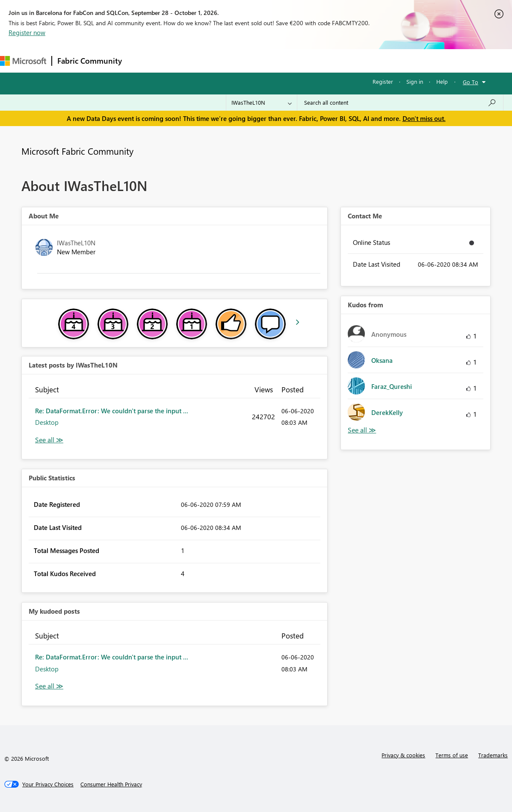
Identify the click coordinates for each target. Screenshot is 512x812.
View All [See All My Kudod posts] (49, 686)
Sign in (415, 81)
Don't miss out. (424, 118)
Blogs (290, 60)
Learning (323, 60)
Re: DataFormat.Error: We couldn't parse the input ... (112, 411)
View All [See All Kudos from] (362, 430)
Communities (252, 60)
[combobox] (400, 103)
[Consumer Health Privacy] (111, 784)
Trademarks (493, 755)
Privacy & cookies (403, 755)
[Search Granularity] (262, 103)
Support (360, 60)
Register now (27, 32)
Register (383, 81)
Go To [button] (471, 82)
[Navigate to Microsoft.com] (23, 61)
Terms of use (452, 755)
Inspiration (179, 60)
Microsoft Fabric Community (77, 151)
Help (442, 81)
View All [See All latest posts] (49, 440)
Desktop (47, 422)
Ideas (214, 60)
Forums (141, 60)
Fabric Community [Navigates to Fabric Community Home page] (90, 61)
